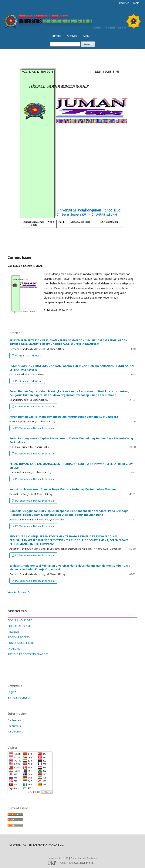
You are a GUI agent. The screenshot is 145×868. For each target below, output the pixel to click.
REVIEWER (14, 632)
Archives (72, 36)
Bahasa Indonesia (19, 698)
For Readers (14, 720)
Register (124, 3)
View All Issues (17, 592)
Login (136, 3)
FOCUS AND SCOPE (20, 620)
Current (56, 36)
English (12, 692)
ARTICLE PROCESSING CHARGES (28, 654)
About (87, 36)
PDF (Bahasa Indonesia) (29, 355)
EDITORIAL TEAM (19, 626)
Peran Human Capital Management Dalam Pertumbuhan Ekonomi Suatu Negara (64, 417)
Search (88, 44)
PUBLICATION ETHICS (21, 643)
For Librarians (15, 732)
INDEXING (14, 649)
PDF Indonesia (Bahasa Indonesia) (35, 406)
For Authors (14, 726)
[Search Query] (65, 44)
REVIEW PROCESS (19, 637)
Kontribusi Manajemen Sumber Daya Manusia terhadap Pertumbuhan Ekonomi (63, 489)
